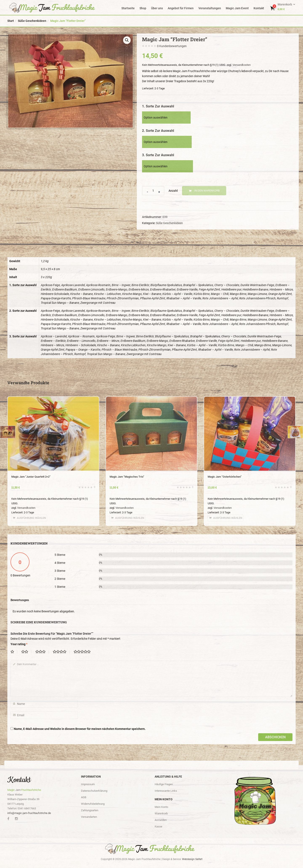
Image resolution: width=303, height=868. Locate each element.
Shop (143, 8)
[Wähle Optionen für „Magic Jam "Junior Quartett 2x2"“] (29, 518)
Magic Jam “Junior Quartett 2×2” (31, 477)
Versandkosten (242, 65)
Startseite (128, 8)
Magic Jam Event (237, 8)
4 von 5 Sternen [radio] (61, 652)
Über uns (157, 8)
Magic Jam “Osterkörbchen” (225, 477)
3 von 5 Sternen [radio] (42, 652)
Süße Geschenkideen (32, 21)
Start (11, 21)
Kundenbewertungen (172, 46)
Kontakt (259, 8)
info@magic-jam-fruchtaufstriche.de (29, 813)
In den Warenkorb (207, 191)
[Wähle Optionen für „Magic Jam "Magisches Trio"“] (128, 518)
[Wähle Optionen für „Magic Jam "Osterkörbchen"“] (226, 518)
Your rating (19, 644)
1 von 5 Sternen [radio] (14, 652)
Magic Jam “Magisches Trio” (127, 477)
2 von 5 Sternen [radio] (26, 652)
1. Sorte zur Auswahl (158, 106)
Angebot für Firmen (181, 8)
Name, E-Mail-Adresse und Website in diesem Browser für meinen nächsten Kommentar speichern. (80, 729)
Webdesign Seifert (192, 859)
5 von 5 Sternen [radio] (84, 652)
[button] (286, 7)
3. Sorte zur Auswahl (158, 155)
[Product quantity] (153, 191)
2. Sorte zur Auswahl (158, 131)
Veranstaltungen (210, 8)
